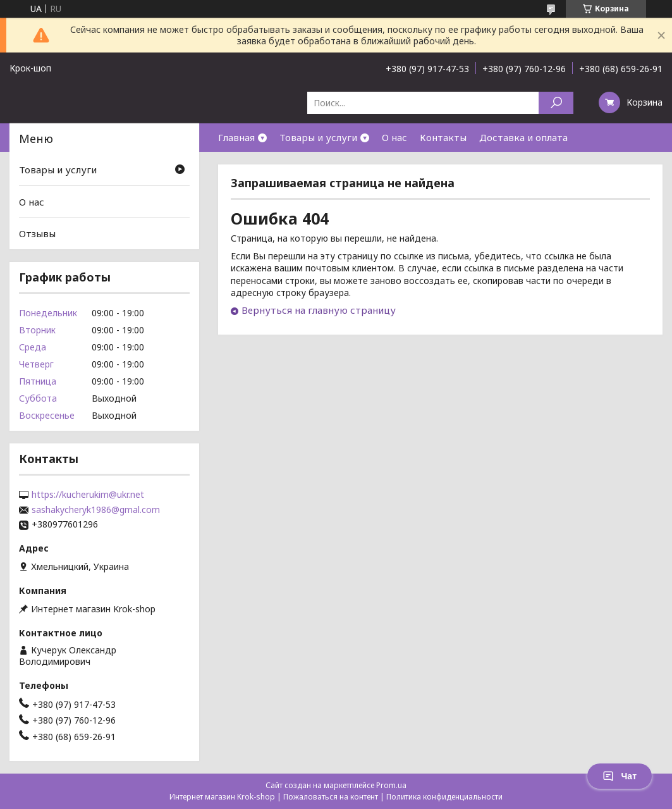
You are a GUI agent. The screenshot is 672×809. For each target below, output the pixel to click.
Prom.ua (391, 785)
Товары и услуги (318, 137)
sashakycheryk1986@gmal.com (96, 510)
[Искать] (556, 103)
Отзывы (37, 233)
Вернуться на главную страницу (319, 310)
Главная (236, 137)
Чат (620, 776)
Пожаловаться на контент (331, 797)
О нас (394, 137)
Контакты (443, 137)
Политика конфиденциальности (444, 797)
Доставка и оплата (523, 137)
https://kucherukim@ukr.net (88, 495)
